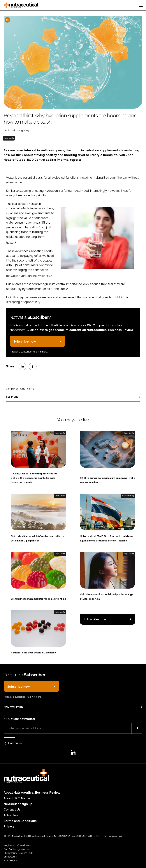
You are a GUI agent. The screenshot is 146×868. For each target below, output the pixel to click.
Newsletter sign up (18, 804)
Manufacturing (128, 496)
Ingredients (9, 138)
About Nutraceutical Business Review (32, 793)
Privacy (9, 826)
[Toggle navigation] (141, 5)
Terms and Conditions (20, 821)
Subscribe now (25, 342)
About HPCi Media (17, 798)
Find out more (13, 707)
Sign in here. (41, 352)
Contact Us (12, 810)
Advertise (11, 815)
